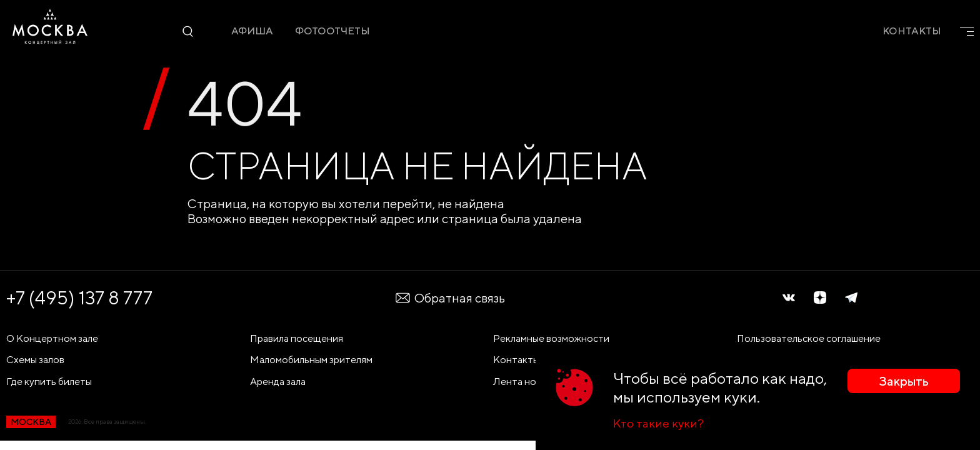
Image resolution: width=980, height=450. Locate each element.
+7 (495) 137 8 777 (79, 297)
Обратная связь (450, 298)
